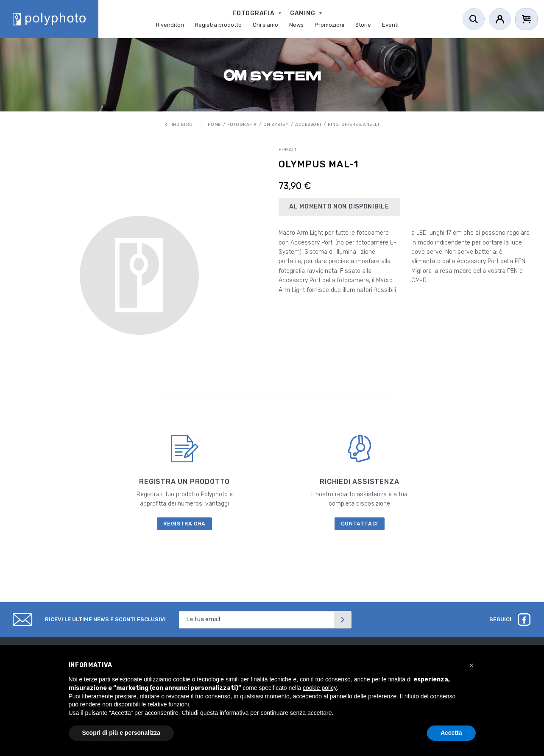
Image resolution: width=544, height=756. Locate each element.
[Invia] (343, 620)
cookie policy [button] (320, 688)
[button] (471, 665)
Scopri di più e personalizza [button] (121, 733)
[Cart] (526, 19)
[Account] (500, 19)
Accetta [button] (451, 733)
